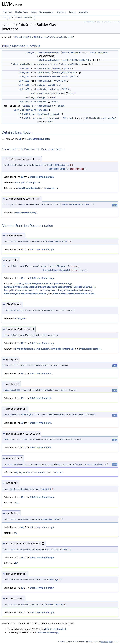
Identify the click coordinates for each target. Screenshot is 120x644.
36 (22, 558)
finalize (42, 110)
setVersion (44, 68)
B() (21, 472)
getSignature (45, 106)
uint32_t (60, 81)
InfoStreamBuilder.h (39, 139)
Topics (34, 12)
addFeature (44, 73)
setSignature (45, 81)
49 (22, 398)
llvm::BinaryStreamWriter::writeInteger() (25, 294)
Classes (61, 12)
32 (22, 249)
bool (73, 77)
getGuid (42, 102)
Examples (83, 12)
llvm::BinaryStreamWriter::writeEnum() (72, 290)
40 (22, 497)
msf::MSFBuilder (71, 53)
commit (41, 118)
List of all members (112, 22)
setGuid (42, 89)
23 (22, 177)
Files (72, 12)
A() (17, 472)
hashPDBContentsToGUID (51, 93)
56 (22, 278)
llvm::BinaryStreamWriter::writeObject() (74, 294)
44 (22, 527)
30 (22, 612)
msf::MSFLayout (64, 118)
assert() (19, 283)
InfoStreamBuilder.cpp (42, 177)
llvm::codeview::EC (83, 287)
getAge (41, 97)
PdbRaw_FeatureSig (64, 73)
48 (22, 373)
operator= (43, 64)
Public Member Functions (93, 22)
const (65, 60)
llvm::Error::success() (39, 290)
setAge (41, 85)
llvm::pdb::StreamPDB (15, 290)
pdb (11, 18)
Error (32, 114)
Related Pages (22, 12)
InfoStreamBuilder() (29, 188)
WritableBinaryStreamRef (101, 118)
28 (20, 139)
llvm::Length (43, 349)
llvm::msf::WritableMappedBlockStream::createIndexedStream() (38, 287)
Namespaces (46, 12)
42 (22, 588)
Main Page (8, 12)
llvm (4, 18)
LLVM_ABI (31, 53)
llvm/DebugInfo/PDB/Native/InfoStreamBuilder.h (44, 37)
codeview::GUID (58, 89)
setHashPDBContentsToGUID (53, 77)
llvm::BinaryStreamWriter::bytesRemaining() (48, 283)
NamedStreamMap (99, 53)
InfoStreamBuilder (25, 18)
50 (22, 423)
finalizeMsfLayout (48, 114)
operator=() (51, 188)
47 (22, 343)
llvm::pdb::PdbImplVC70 (28, 182)
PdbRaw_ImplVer (62, 68)
